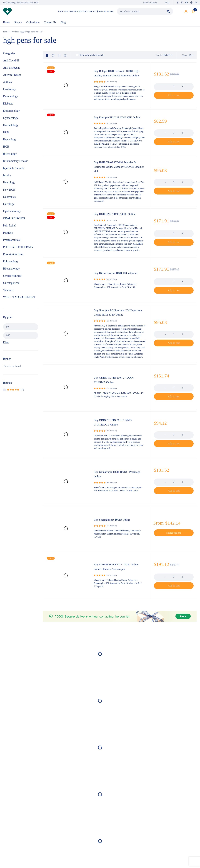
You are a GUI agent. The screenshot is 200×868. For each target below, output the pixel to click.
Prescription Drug (13, 257)
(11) (16, 393)
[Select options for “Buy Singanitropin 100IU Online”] (174, 536)
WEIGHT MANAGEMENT (19, 300)
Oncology (9, 207)
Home (6, 34)
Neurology (9, 185)
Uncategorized (11, 286)
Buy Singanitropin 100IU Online (114, 523)
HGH (6, 149)
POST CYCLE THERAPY (18, 250)
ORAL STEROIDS (14, 221)
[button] (174, 100)
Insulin (7, 178)
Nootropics (9, 199)
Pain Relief (9, 228)
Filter (6, 345)
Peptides (8, 235)
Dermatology (11, 99)
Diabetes (8, 106)
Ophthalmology (12, 214)
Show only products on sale (90, 58)
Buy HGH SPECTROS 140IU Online (117, 218)
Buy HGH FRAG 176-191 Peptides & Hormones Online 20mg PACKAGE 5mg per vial (120, 171)
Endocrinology (11, 113)
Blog (167, 3)
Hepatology (10, 142)
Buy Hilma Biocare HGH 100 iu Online (119, 277)
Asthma (7, 85)
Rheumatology (11, 271)
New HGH (9, 192)
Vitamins (8, 293)
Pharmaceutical (12, 243)
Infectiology (10, 156)
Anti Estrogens (12, 70)
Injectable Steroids (14, 171)
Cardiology (9, 92)
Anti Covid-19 (11, 63)
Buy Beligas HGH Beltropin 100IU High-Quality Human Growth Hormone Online (119, 77)
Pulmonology (11, 264)
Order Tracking (150, 3)
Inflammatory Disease (16, 164)
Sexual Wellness (12, 278)
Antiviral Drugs (12, 78)
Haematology (11, 128)
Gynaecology (11, 121)
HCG (6, 135)
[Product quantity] (174, 91)
